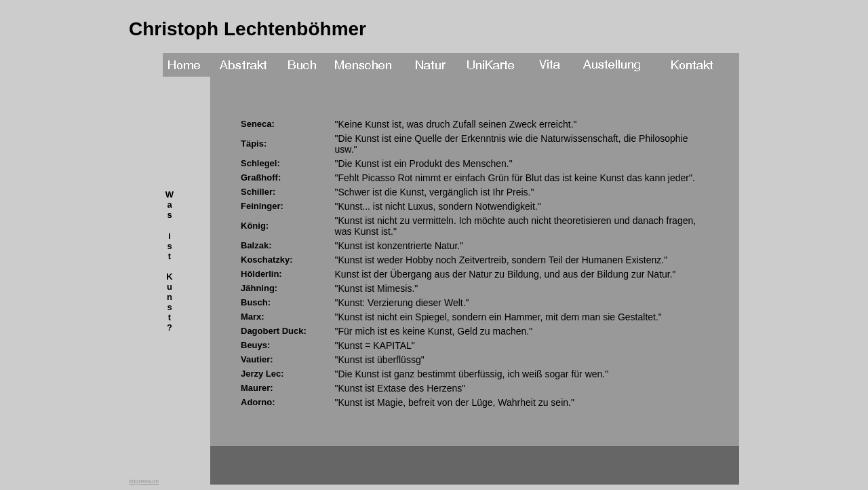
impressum (144, 481)
